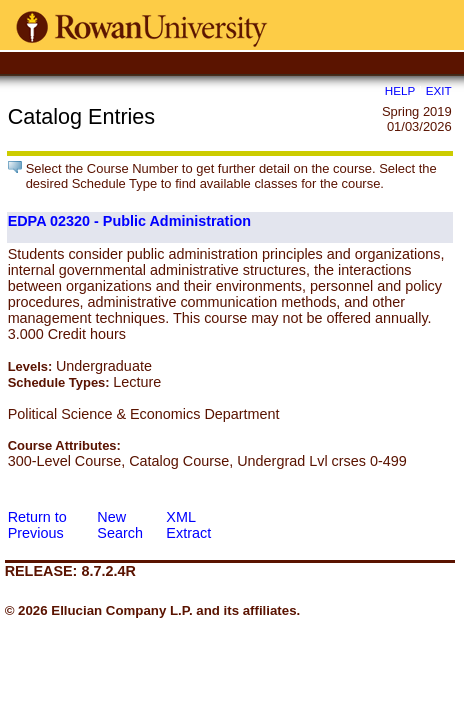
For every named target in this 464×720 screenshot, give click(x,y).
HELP (400, 90)
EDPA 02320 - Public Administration (129, 221)
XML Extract (188, 525)
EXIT (439, 90)
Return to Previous (37, 525)
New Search (120, 525)
